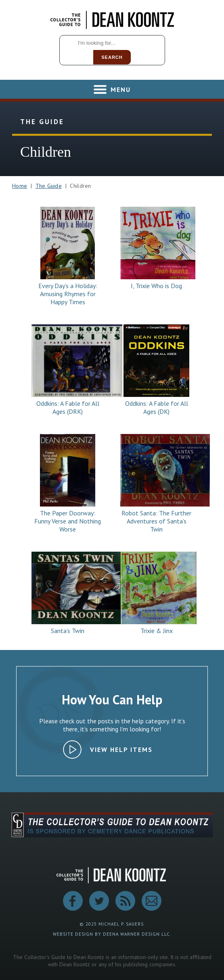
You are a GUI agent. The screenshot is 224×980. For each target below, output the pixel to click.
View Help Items (121, 750)
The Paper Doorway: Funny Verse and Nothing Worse (68, 521)
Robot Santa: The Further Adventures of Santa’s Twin (156, 521)
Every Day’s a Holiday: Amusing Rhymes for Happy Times (68, 294)
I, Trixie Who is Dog (156, 286)
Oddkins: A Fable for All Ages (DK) (157, 407)
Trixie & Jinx (157, 631)
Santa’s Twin (68, 631)
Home (20, 186)
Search (112, 57)
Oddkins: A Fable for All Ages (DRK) (68, 407)
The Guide (49, 186)
